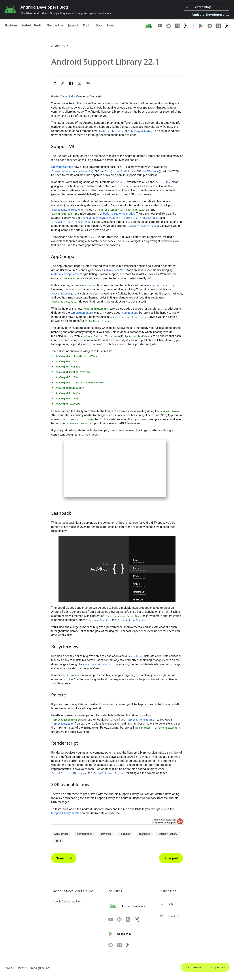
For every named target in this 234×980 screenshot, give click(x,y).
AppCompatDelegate (64, 294)
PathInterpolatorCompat (144, 226)
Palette (120, 182)
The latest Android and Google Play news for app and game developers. (66, 13)
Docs (99, 25)
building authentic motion (119, 214)
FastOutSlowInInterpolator (140, 218)
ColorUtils (163, 182)
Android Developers (211, 15)
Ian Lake (70, 96)
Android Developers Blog (44, 7)
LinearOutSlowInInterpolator (71, 222)
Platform (11, 25)
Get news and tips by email (205, 967)
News (111, 25)
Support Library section (66, 813)
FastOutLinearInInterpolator (101, 218)
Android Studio (32, 25)
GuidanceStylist (99, 620)
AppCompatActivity (162, 286)
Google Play (55, 25)
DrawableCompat (62, 167)
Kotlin (87, 25)
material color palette (65, 274)
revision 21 (116, 270)
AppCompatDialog (82, 313)
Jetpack (73, 25)
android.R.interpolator (68, 210)
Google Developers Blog (67, 902)
